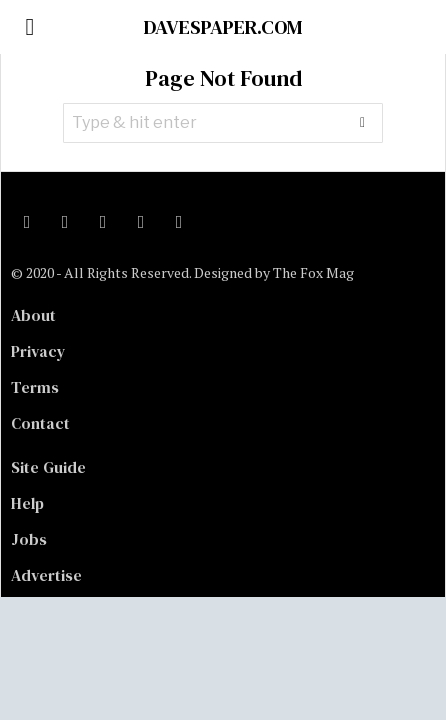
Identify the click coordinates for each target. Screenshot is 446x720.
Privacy (38, 351)
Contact (40, 423)
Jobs (29, 539)
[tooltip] (27, 222)
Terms (35, 387)
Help (27, 503)
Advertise (46, 575)
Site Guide (48, 467)
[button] (363, 123)
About (33, 315)
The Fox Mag (313, 272)
